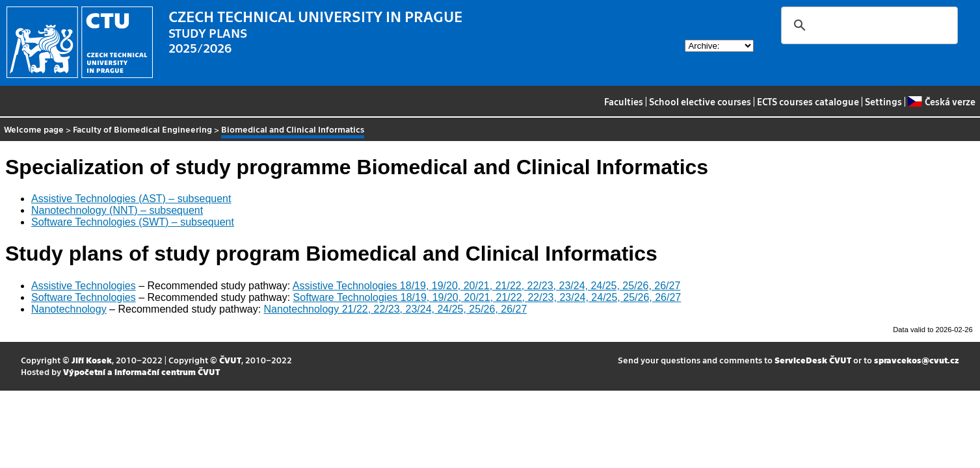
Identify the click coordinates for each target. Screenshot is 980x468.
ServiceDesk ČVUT (813, 360)
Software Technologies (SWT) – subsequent (133, 222)
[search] (867, 25)
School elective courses (700, 101)
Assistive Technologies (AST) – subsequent (131, 199)
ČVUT (230, 360)
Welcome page (34, 129)
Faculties (624, 101)
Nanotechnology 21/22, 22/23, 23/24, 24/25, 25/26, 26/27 (396, 309)
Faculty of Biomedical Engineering (142, 129)
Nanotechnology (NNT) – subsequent (117, 210)
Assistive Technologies (84, 286)
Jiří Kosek (92, 360)
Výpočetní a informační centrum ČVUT (141, 371)
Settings (883, 101)
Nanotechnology (69, 309)
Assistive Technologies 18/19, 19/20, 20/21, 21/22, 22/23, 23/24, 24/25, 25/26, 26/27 (487, 286)
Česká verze (941, 101)
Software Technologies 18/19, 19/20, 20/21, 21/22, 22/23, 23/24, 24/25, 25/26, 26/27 (487, 297)
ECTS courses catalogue (808, 101)
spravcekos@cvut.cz (917, 360)
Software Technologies (84, 297)
